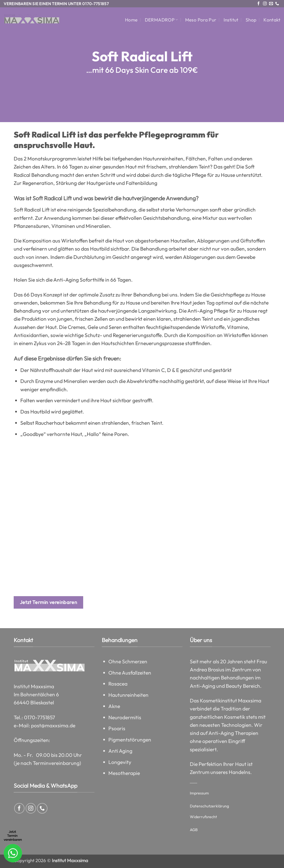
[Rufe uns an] (277, 4)
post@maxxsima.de (53, 725)
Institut (231, 20)
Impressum (199, 793)
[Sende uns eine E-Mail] (271, 4)
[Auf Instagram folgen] (265, 4)
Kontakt (272, 20)
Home (131, 20)
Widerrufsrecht (203, 817)
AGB (194, 830)
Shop (251, 20)
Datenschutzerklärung (209, 806)
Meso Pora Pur (201, 20)
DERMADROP (161, 20)
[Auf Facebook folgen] (259, 4)
